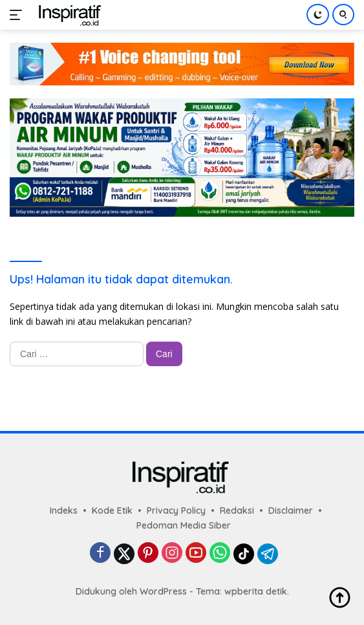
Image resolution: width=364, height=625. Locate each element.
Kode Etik (112, 510)
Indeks (64, 510)
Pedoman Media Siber (184, 525)
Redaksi (237, 510)
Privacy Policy (176, 510)
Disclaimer (291, 510)
